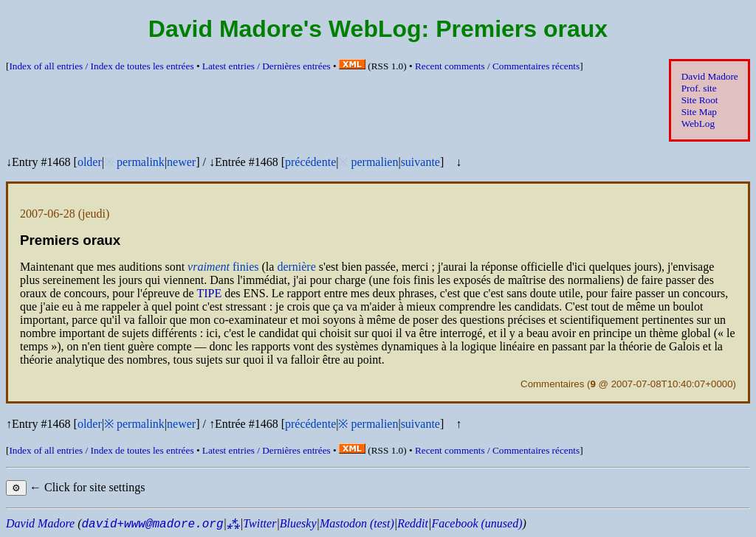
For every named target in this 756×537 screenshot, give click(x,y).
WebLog (698, 124)
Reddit (413, 523)
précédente (310, 162)
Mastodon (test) (357, 523)
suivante (420, 162)
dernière (296, 267)
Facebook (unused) (477, 523)
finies (223, 267)
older (90, 162)
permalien (374, 162)
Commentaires (552, 384)
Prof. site (699, 88)
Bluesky (298, 523)
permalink (141, 162)
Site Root (700, 100)
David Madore (710, 76)
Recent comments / (497, 66)
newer (181, 162)
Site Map (699, 112)
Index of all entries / (101, 66)
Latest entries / (267, 66)
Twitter (260, 523)
